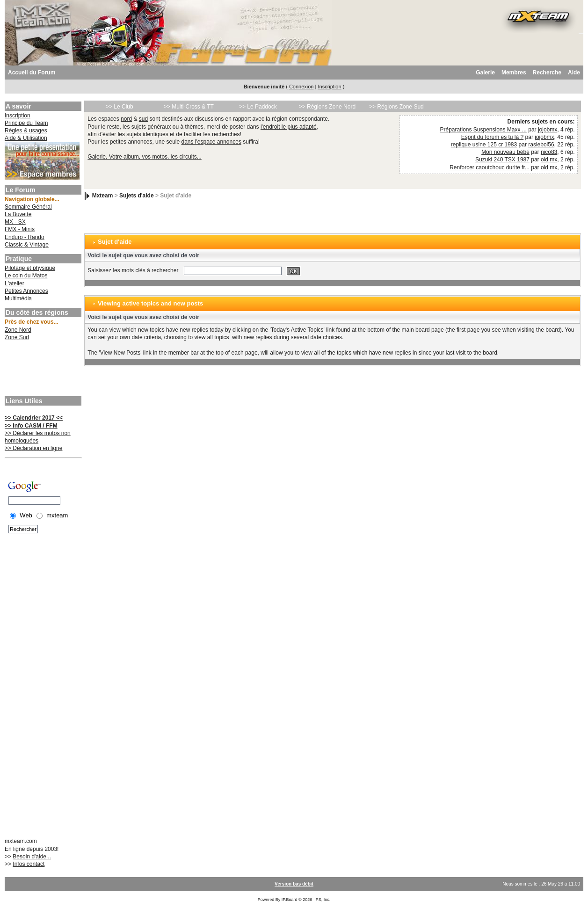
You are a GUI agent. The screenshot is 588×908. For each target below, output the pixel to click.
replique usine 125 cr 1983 (484, 145)
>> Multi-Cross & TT (189, 107)
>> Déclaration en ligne (33, 448)
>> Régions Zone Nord (327, 107)
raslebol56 (541, 145)
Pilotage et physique (30, 268)
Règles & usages (26, 131)
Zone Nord (18, 330)
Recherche (547, 73)
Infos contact (29, 864)
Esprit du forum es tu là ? (492, 137)
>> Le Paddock (258, 107)
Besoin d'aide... (32, 857)
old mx (549, 160)
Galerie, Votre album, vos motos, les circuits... (144, 157)
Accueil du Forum (32, 73)
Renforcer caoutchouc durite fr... (490, 167)
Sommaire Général (28, 207)
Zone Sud (17, 337)
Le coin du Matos (26, 276)
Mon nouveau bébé (505, 152)
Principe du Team (26, 123)
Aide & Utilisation (26, 138)
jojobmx (548, 130)
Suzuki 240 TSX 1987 (502, 160)
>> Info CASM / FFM (31, 426)
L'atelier (15, 283)
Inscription (329, 87)
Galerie (485, 73)
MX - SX (15, 222)
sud (143, 119)
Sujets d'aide (137, 196)
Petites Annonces (26, 291)
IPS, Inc (322, 900)
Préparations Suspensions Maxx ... (483, 130)
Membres (514, 73)
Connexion (301, 87)
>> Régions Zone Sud (396, 107)
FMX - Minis (20, 229)
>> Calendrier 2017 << (34, 418)
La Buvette (18, 214)
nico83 (549, 152)
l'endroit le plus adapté (289, 127)
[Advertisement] (42, 370)
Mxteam (103, 196)
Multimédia (18, 298)
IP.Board (290, 900)
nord (126, 119)
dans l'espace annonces (211, 142)
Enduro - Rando (25, 237)
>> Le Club (120, 107)
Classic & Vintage (27, 245)
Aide (574, 73)
